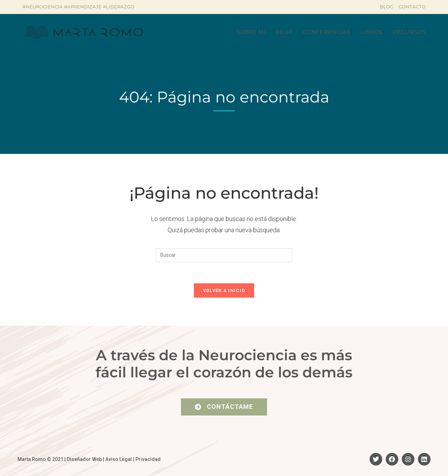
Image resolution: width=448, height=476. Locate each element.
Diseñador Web (84, 459)
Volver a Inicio (224, 290)
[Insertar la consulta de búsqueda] (224, 255)
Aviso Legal (119, 459)
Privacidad (148, 459)
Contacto (412, 7)
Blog (387, 7)
